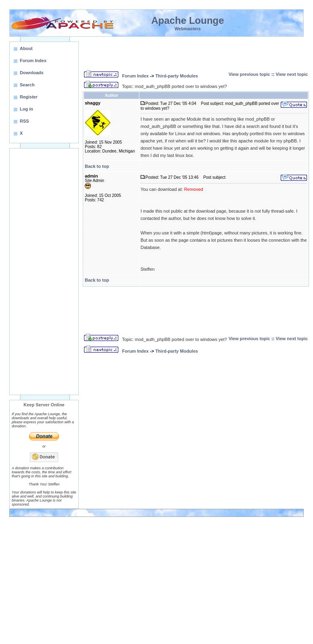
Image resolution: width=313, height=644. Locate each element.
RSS (24, 121)
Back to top (97, 166)
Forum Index (135, 76)
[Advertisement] (44, 272)
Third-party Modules (176, 76)
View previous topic (249, 74)
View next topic (292, 74)
